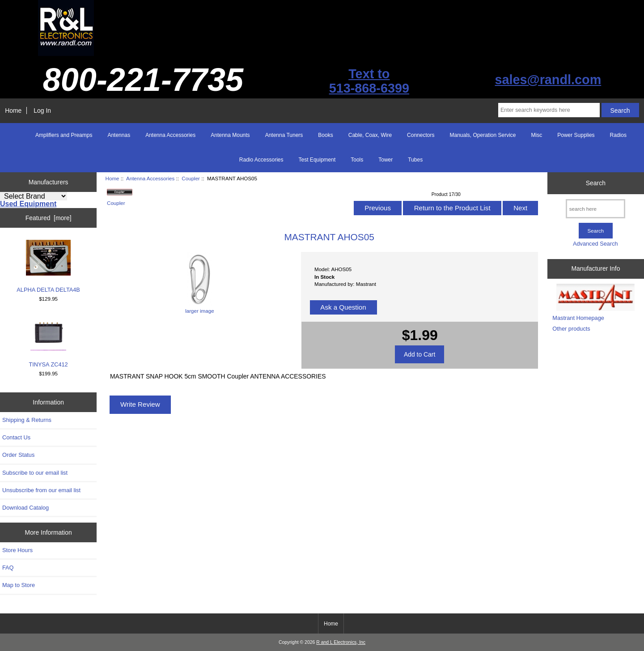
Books (325, 135)
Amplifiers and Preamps (64, 135)
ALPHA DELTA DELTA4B (48, 266)
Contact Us (16, 437)
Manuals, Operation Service (483, 135)
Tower (386, 160)
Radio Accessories (261, 160)
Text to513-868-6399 (369, 81)
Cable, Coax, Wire (370, 135)
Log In (42, 111)
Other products (571, 329)
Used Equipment (28, 204)
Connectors (421, 135)
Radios (618, 135)
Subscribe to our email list (35, 473)
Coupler (191, 178)
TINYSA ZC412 (49, 341)
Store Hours (17, 550)
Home (13, 111)
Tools (357, 160)
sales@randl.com (548, 80)
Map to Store (19, 585)
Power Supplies (576, 135)
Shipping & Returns (27, 420)
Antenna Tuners (284, 135)
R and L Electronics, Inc (341, 642)
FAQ (8, 568)
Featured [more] (49, 218)
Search (596, 183)
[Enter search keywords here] (549, 110)
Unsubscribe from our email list (41, 490)
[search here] (595, 209)
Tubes (415, 160)
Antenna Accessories (150, 178)
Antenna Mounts (230, 135)
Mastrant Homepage (578, 318)
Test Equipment (317, 160)
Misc (537, 135)
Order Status (18, 455)
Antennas (119, 135)
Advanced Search (595, 244)
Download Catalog (25, 508)
